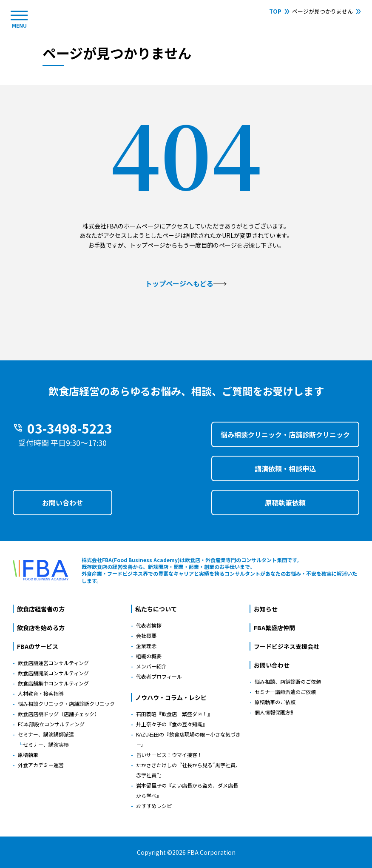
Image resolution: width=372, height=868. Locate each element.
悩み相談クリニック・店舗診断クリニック (285, 434)
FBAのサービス (38, 646)
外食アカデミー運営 (41, 765)
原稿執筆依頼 (285, 503)
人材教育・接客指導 (41, 693)
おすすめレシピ (154, 806)
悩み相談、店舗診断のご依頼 (288, 681)
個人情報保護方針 (275, 712)
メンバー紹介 (151, 666)
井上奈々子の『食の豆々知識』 (172, 724)
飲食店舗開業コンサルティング (53, 673)
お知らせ (266, 609)
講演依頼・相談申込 (285, 468)
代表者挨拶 (149, 625)
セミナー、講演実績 (46, 744)
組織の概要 (149, 656)
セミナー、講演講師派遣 (46, 734)
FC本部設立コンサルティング (51, 724)
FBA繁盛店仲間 (274, 628)
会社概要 (146, 635)
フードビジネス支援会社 (287, 646)
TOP (275, 11)
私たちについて (156, 609)
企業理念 (146, 646)
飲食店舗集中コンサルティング (53, 683)
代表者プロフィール (159, 676)
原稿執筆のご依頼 (275, 702)
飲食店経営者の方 (41, 609)
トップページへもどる (186, 283)
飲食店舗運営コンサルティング (53, 663)
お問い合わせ (62, 503)
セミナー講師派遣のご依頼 (285, 692)
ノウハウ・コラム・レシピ (171, 697)
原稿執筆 (28, 755)
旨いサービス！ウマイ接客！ (169, 755)
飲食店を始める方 (41, 628)
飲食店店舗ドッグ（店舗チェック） (59, 714)
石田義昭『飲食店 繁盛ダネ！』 (174, 714)
